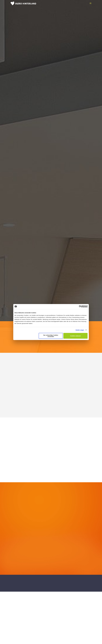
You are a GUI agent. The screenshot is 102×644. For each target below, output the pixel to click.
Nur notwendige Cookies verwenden (51, 336)
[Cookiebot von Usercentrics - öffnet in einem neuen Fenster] (80, 307)
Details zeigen (80, 330)
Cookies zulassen (75, 336)
